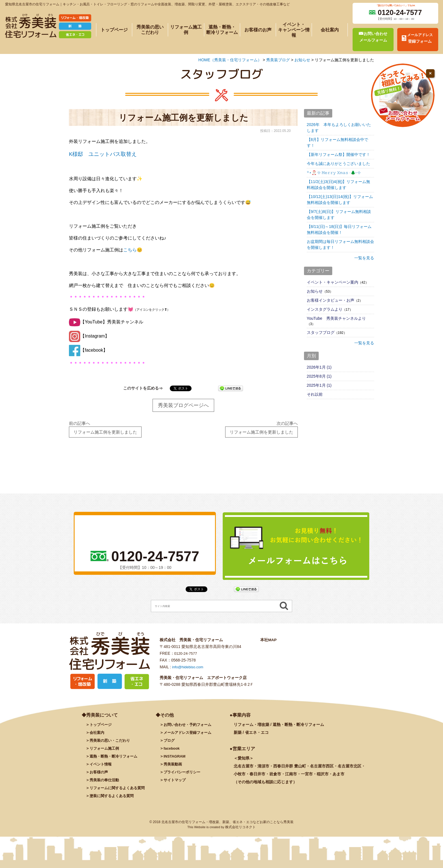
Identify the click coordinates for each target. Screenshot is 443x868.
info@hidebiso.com (189, 669)
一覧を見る (364, 258)
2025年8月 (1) (319, 376)
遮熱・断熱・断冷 (115, 759)
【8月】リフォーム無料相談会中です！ (338, 143)
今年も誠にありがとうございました (338, 164)
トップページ (114, 30)
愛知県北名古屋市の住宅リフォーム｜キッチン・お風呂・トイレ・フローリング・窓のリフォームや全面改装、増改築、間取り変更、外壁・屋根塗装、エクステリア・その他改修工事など (147, 4)
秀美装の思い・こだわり (111, 743)
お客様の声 (99, 775)
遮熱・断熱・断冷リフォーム (222, 30)
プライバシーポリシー (183, 775)
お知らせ (315, 291)
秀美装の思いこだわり (150, 30)
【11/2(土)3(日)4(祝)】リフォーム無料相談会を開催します (339, 185)
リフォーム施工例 (186, 30)
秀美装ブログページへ (183, 405)
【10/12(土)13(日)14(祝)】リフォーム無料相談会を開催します (340, 200)
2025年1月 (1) (319, 385)
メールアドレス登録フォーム (189, 735)
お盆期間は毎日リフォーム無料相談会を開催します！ (340, 244)
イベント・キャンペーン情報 (294, 30)
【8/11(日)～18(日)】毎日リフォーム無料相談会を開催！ (339, 229)
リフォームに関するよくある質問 (119, 790)
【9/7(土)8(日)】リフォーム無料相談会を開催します (339, 215)
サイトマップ (175, 782)
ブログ (170, 743)
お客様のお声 (258, 30)
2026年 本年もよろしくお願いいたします (339, 128)
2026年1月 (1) (319, 367)
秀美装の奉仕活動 (105, 782)
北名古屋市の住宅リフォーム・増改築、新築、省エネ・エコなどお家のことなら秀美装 (227, 825)
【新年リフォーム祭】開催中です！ (338, 155)
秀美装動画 (173, 767)
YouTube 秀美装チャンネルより (336, 318)
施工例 (105, 751)
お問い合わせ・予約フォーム (189, 727)
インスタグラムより (325, 309)
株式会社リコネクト (240, 830)
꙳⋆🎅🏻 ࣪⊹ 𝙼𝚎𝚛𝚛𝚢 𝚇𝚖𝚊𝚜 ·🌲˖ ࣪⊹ (334, 173)
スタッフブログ (321, 332)
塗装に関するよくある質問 (113, 798)
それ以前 (315, 394)
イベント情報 (101, 767)
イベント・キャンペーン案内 (333, 282)
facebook (172, 751)
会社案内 (330, 30)
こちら (130, 250)
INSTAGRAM (175, 759)
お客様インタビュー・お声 (331, 300)
